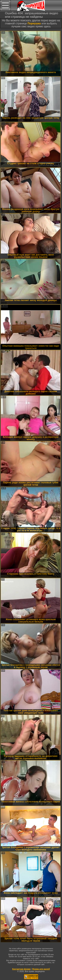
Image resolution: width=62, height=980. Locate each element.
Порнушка (34, 23)
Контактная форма (21, 969)
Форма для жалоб (41, 969)
